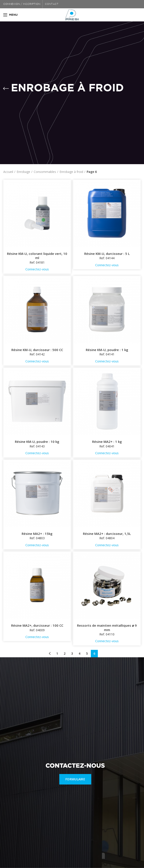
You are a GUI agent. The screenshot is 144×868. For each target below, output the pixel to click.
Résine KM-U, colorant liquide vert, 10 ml (37, 256)
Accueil (8, 172)
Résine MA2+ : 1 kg (107, 442)
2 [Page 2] (65, 653)
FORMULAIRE (75, 779)
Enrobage (23, 172)
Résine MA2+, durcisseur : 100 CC (37, 625)
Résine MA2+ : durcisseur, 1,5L (107, 534)
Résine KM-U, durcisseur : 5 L (107, 254)
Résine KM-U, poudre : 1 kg (107, 350)
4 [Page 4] (79, 653)
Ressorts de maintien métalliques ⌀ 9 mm (107, 628)
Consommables (45, 172)
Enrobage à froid (71, 172)
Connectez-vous (37, 269)
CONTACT (52, 4)
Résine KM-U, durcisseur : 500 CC (37, 350)
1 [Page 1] (57, 653)
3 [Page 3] (72, 653)
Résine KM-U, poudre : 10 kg (37, 442)
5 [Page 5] (87, 653)
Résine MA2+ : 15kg (37, 534)
